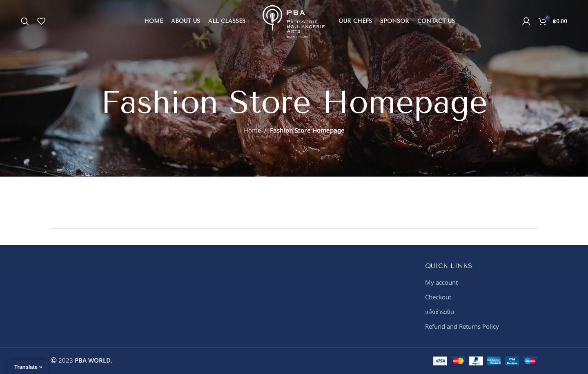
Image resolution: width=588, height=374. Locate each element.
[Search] (25, 22)
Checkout (438, 298)
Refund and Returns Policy (462, 327)
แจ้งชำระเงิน (440, 312)
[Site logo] (294, 21)
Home (252, 131)
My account (441, 283)
